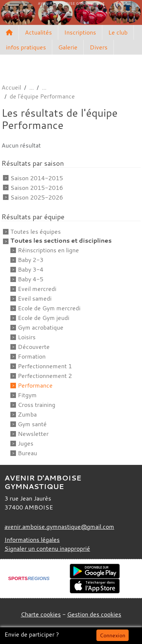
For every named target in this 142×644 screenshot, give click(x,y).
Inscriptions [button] (80, 32)
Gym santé (32, 424)
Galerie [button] (68, 47)
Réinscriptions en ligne (48, 250)
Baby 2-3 (31, 260)
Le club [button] (118, 32)
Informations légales (32, 540)
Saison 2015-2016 (37, 188)
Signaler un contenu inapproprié (47, 548)
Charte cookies (41, 614)
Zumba (27, 414)
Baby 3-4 (31, 269)
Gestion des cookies (94, 614)
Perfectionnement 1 (45, 366)
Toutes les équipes (36, 232)
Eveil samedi (35, 298)
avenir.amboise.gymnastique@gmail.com (59, 527)
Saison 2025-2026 (37, 197)
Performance (35, 385)
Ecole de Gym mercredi (49, 308)
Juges (26, 443)
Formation (32, 356)
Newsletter (33, 434)
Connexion (113, 635)
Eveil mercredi (37, 289)
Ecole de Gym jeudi (44, 318)
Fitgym (27, 395)
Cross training (37, 405)
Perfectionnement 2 (45, 376)
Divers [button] (99, 47)
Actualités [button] (38, 32)
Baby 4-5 (31, 279)
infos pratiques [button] (26, 47)
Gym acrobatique (41, 327)
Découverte (34, 347)
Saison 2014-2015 (37, 178)
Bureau (27, 453)
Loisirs (27, 337)
